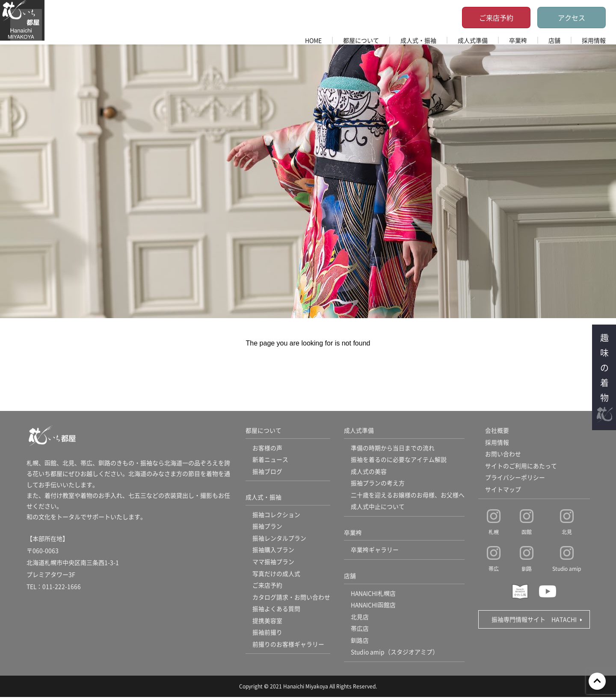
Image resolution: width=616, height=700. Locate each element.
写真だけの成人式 (276, 576)
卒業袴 (518, 40)
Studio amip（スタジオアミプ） (395, 655)
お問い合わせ (503, 455)
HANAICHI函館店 (374, 607)
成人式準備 (473, 40)
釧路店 (360, 643)
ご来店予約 (496, 18)
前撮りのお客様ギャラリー (288, 647)
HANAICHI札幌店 (374, 595)
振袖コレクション (276, 516)
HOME (313, 40)
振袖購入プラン (273, 552)
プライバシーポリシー (515, 478)
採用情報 (594, 40)
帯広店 (360, 631)
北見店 (360, 619)
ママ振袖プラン (273, 564)
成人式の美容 (369, 472)
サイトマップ (503, 490)
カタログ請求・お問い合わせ (291, 600)
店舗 (554, 40)
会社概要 (497, 431)
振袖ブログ (267, 472)
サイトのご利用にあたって (521, 467)
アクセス (572, 18)
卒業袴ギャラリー (375, 552)
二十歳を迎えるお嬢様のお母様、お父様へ (408, 496)
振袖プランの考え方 (378, 484)
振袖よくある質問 (276, 611)
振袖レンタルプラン (279, 540)
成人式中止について (378, 508)
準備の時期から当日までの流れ (393, 448)
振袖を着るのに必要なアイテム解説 (399, 460)
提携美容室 (267, 623)
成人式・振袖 (418, 40)
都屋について (361, 40)
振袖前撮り (267, 635)
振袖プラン (267, 528)
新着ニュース (270, 460)
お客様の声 (267, 448)
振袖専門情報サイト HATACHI (534, 620)
